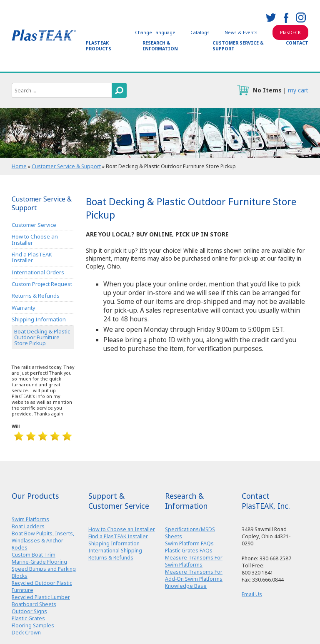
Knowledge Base (186, 586)
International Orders (38, 272)
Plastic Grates (28, 618)
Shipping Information (39, 319)
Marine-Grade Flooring (39, 562)
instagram (301, 17)
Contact (297, 43)
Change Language (155, 32)
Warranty (24, 308)
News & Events (241, 32)
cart (243, 90)
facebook (286, 17)
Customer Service (34, 225)
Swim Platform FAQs (189, 543)
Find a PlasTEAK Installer (32, 257)
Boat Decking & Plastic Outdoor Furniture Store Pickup (42, 337)
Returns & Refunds (36, 296)
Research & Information (160, 46)
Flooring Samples (33, 625)
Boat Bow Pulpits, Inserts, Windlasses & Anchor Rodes (43, 541)
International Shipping (115, 551)
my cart (298, 90)
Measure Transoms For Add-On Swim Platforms (194, 575)
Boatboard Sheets (34, 604)
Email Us (252, 594)
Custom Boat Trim (34, 555)
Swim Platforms (30, 519)
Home (19, 166)
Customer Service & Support (238, 46)
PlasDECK (290, 32)
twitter (271, 17)
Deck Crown (26, 633)
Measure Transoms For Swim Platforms (194, 561)
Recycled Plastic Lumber (41, 597)
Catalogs (200, 32)
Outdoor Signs (29, 611)
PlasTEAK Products (99, 46)
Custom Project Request (42, 284)
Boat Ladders (28, 526)
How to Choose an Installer (35, 239)
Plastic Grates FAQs (189, 551)
